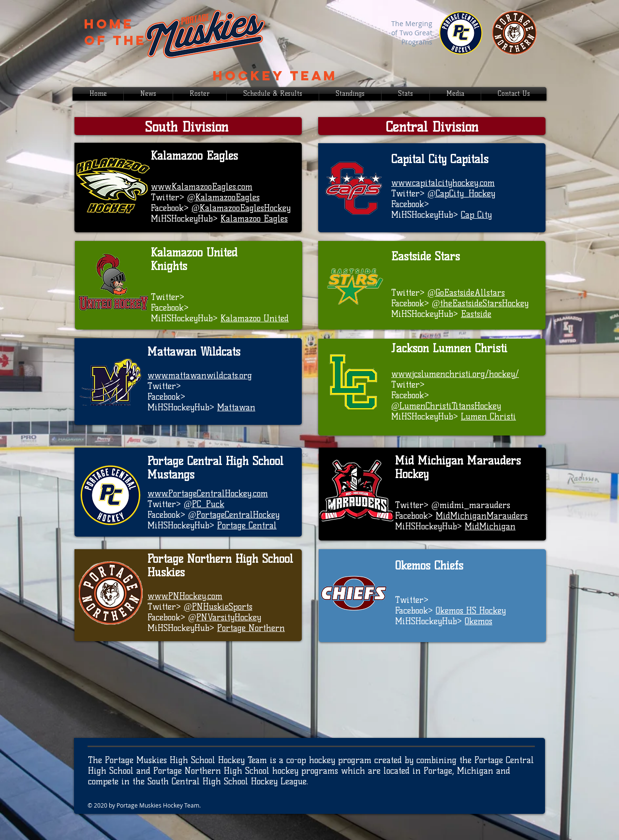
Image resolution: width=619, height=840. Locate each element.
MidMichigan (490, 526)
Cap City (476, 215)
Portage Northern (251, 628)
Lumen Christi (488, 417)
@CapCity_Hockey (461, 194)
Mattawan (236, 407)
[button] (405, 94)
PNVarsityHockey (229, 617)
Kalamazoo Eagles (254, 219)
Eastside (476, 314)
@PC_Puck (204, 504)
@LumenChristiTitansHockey (446, 406)
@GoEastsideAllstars (466, 293)
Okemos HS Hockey (471, 611)
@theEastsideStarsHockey (480, 303)
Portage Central (247, 525)
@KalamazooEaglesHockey (241, 208)
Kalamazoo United (255, 318)
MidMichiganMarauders (482, 516)
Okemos (479, 621)
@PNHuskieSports (218, 607)
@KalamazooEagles (223, 197)
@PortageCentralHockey (234, 515)
